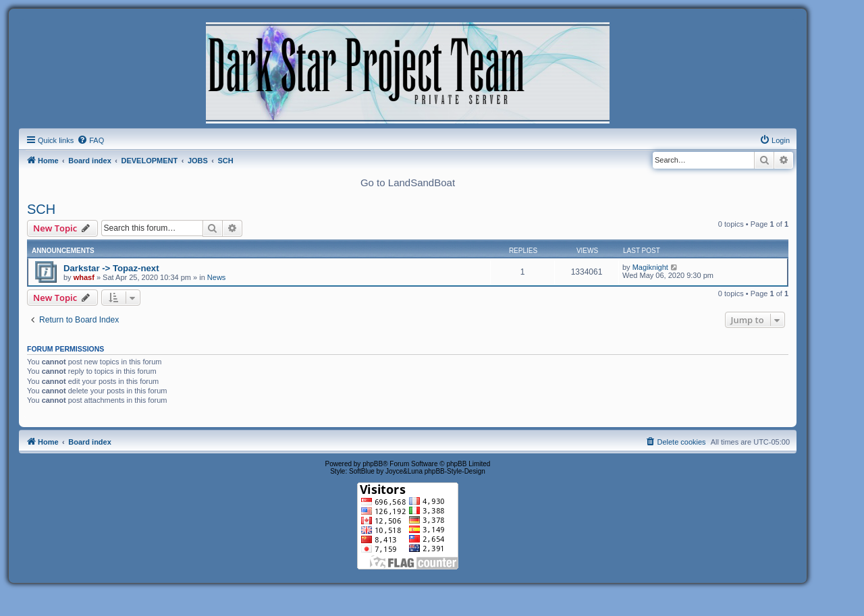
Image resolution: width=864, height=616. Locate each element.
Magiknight (650, 267)
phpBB (373, 464)
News (217, 277)
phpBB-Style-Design (455, 471)
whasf (84, 277)
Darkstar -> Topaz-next (111, 268)
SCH (41, 209)
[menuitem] (90, 140)
